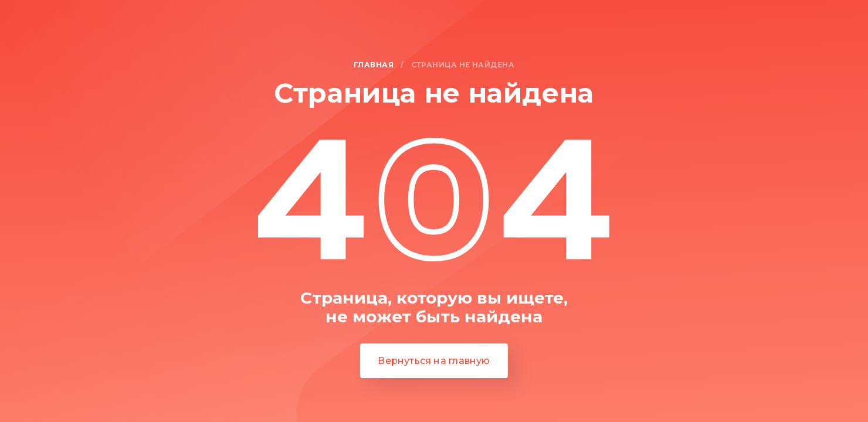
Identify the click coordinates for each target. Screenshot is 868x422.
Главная (374, 65)
